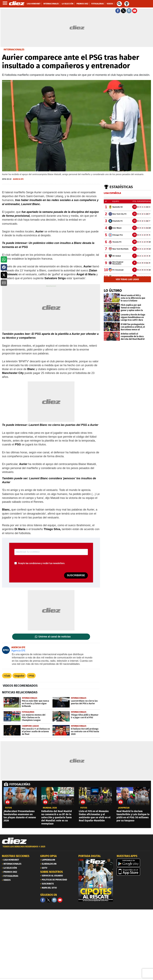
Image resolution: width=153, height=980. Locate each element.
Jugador (20, 676)
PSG (32, 676)
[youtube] (60, 900)
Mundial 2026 (50, 808)
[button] (4, 259)
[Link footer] (14, 841)
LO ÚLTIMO (113, 291)
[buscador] (119, 4)
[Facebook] (43, 900)
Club (8, 676)
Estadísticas (121, 187)
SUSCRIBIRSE (76, 575)
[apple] (134, 872)
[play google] (134, 863)
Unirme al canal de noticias (55, 637)
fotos (8, 808)
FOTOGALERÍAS (20, 784)
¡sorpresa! (124, 808)
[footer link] (76, 848)
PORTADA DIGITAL (90, 856)
